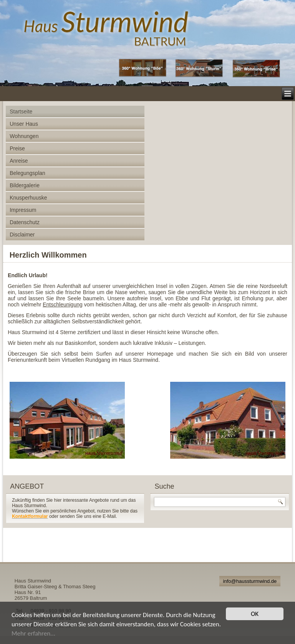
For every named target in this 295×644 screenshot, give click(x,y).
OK (255, 614)
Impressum (23, 210)
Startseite (21, 111)
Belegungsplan (27, 173)
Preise (17, 148)
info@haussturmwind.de (250, 581)
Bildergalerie (25, 185)
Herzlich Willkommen (48, 255)
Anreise (19, 161)
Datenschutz (25, 222)
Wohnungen (24, 136)
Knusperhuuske (28, 198)
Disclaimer (22, 235)
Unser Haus (24, 124)
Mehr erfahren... (33, 633)
